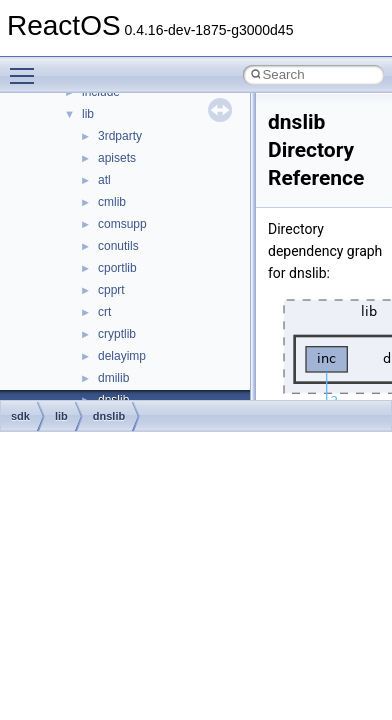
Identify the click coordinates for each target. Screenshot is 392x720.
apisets (117, 158)
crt (104, 312)
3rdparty (120, 136)
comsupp (122, 224)
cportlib (117, 268)
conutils (118, 246)
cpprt (111, 290)
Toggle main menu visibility (27, 67)
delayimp (122, 356)
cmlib (112, 202)
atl (104, 180)
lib (88, 114)
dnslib (109, 416)
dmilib (113, 378)
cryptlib (117, 334)
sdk (20, 416)
